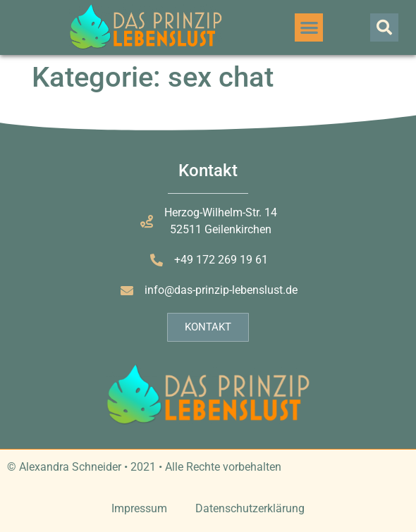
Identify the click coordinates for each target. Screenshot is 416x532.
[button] (309, 28)
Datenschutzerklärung (250, 508)
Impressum (139, 508)
